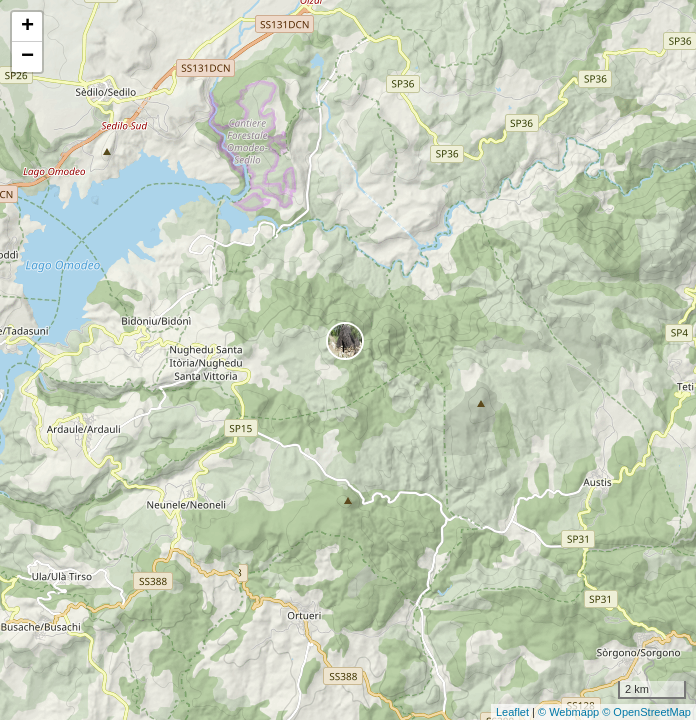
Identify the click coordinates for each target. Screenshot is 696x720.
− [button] (27, 57)
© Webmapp (570, 712)
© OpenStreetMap (646, 712)
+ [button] (27, 27)
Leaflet (512, 712)
